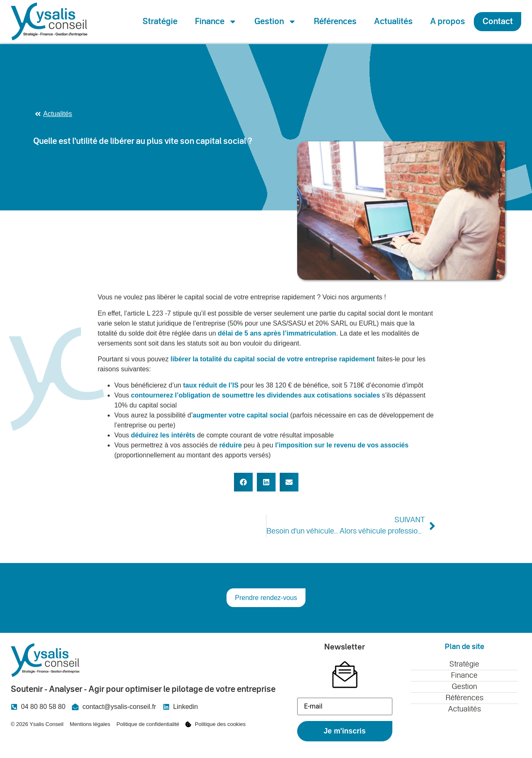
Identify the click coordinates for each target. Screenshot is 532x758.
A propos (448, 22)
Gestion (275, 22)
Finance (216, 22)
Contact (498, 22)
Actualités (393, 22)
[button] (243, 482)
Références (335, 22)
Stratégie (160, 22)
